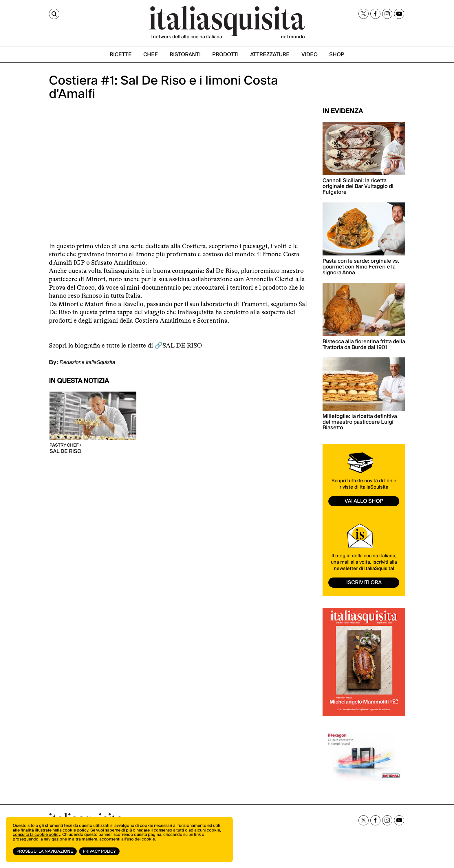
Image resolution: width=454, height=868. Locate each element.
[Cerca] (54, 14)
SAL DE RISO (182, 345)
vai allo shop (364, 501)
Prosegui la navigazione (45, 851)
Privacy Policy (99, 851)
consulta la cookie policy (36, 835)
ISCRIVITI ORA (364, 583)
